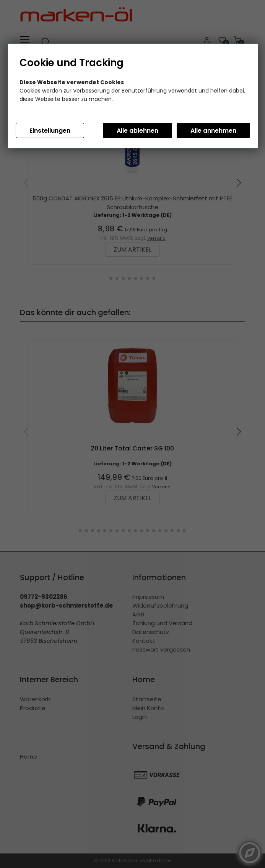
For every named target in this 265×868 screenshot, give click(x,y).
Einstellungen (50, 131)
